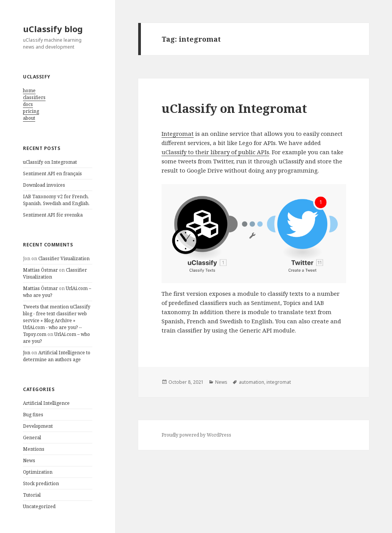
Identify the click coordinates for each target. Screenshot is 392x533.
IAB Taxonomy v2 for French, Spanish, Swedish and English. (56, 200)
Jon (27, 353)
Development (38, 426)
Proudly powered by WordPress (196, 435)
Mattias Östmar (40, 270)
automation (252, 382)
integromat (279, 382)
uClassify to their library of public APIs (215, 152)
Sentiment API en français (52, 174)
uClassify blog (53, 29)
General (32, 438)
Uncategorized (39, 506)
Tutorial (32, 495)
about (29, 118)
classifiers (34, 97)
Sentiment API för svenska (53, 215)
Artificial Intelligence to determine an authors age (57, 356)
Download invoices (44, 185)
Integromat (178, 134)
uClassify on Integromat (50, 162)
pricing (31, 111)
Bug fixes (33, 415)
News (29, 460)
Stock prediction (41, 483)
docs (28, 104)
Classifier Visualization (64, 258)
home (29, 90)
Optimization (38, 472)
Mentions (34, 449)
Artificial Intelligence (46, 403)
